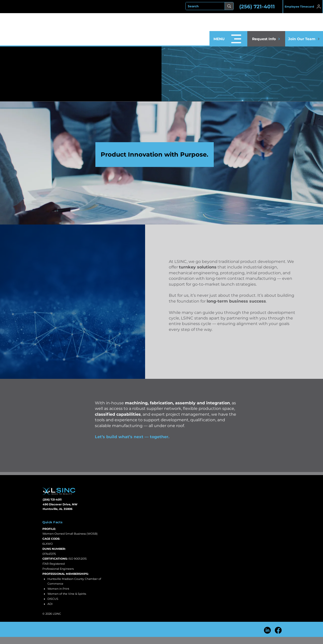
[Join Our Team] (304, 39)
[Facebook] (278, 630)
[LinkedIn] (267, 630)
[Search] (201, 6)
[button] (228, 39)
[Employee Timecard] (303, 7)
